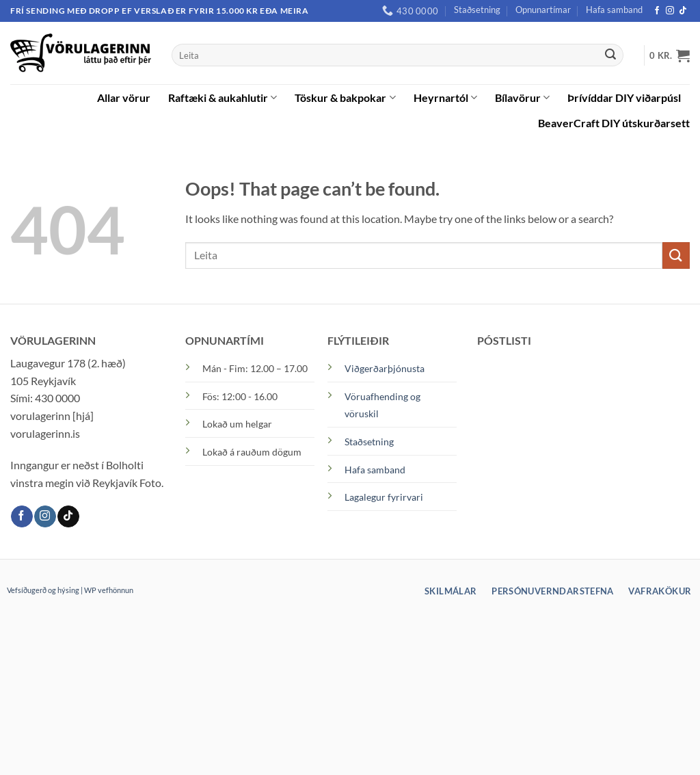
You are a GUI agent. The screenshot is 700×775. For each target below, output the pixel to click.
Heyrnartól (445, 98)
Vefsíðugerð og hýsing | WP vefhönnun (70, 590)
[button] (670, 55)
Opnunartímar (543, 10)
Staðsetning (477, 10)
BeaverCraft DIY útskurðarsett (614, 123)
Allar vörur (124, 97)
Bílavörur (522, 98)
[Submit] (610, 55)
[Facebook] (657, 11)
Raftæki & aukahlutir (223, 98)
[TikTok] (683, 11)
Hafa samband (614, 10)
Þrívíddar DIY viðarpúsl (624, 97)
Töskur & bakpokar (345, 98)
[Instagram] (670, 11)
